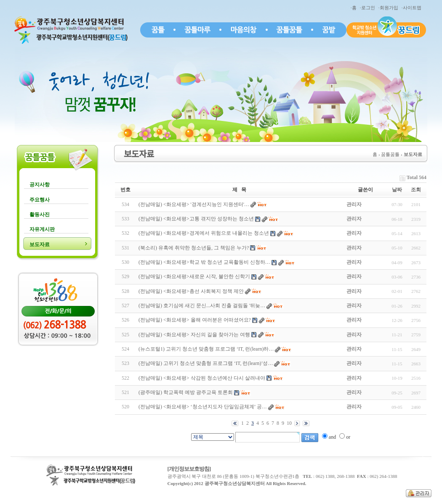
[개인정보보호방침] (189, 469)
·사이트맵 (413, 8)
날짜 (397, 190)
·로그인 (369, 8)
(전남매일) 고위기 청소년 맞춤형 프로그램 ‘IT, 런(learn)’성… (206, 363)
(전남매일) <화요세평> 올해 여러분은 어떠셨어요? (195, 320)
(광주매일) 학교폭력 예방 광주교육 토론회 (186, 392)
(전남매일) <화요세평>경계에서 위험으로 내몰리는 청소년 (204, 233)
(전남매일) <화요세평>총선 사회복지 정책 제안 (191, 291)
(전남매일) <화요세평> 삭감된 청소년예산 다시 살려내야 (202, 378)
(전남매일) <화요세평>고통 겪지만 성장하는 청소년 (196, 219)
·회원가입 (389, 8)
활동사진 (40, 214)
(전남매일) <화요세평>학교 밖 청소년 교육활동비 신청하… (204, 262)
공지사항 (40, 185)
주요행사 (40, 200)
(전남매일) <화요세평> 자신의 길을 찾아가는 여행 (194, 335)
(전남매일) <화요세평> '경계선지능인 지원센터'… (194, 204)
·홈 (355, 8)
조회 (416, 190)
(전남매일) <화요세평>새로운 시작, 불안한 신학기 (194, 276)
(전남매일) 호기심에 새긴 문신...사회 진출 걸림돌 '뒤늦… (202, 306)
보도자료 (40, 244)
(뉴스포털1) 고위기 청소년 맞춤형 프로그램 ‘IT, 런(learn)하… (206, 349)
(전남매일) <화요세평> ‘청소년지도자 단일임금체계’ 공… (203, 407)
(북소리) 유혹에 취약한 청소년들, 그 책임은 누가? (194, 248)
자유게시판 (42, 229)
